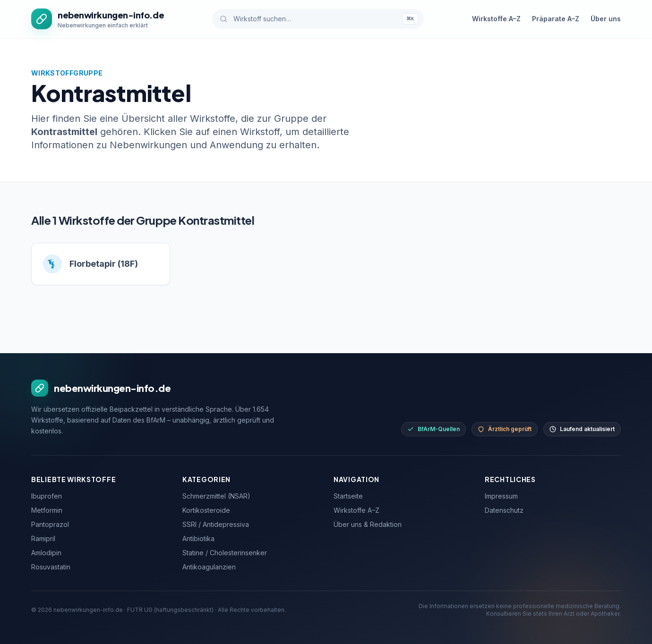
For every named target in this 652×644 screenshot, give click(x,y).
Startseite (348, 496)
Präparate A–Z (556, 19)
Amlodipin (46, 553)
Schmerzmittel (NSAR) (216, 496)
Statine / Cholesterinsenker (225, 553)
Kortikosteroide (206, 510)
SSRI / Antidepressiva (216, 524)
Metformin (47, 510)
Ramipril (43, 538)
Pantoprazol (50, 524)
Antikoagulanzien (209, 567)
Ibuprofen (47, 496)
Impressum (501, 496)
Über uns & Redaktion (368, 524)
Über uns (606, 19)
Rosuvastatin (51, 567)
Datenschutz (504, 510)
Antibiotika (198, 538)
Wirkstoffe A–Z (496, 19)
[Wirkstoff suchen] (318, 19)
